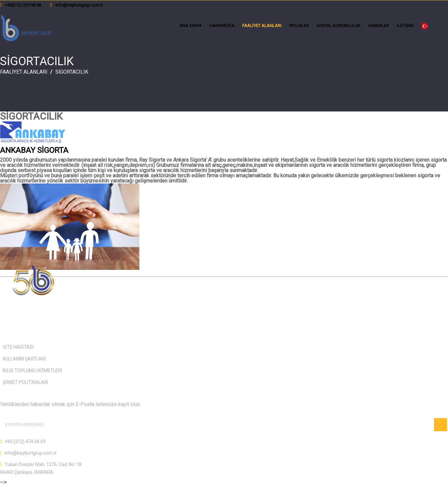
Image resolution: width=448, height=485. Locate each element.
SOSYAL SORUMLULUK (338, 26)
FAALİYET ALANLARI (262, 26)
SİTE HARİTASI (18, 347)
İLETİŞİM (405, 26)
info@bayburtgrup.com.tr (79, 5)
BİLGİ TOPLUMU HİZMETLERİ (32, 371)
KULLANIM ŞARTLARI (24, 359)
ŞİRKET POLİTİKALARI (25, 382)
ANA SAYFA (190, 26)
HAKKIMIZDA (222, 26)
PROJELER (299, 26)
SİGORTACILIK (37, 61)
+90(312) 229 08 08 (23, 5)
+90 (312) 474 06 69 (25, 442)
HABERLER (378, 26)
